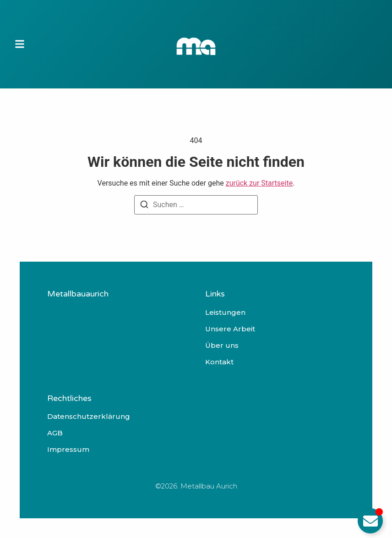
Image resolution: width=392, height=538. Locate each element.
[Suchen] (144, 206)
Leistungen (225, 313)
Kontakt (219, 362)
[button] (20, 44)
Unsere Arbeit (230, 329)
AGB (55, 433)
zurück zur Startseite (259, 183)
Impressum (68, 450)
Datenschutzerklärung (89, 417)
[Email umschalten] (370, 521)
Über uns (222, 346)
